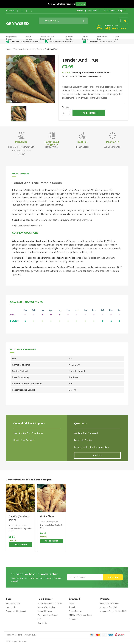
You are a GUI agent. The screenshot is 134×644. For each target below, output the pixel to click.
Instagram (31, 11)
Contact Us (42, 623)
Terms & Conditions (14, 635)
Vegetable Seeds (13, 603)
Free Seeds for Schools (110, 603)
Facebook (17, 11)
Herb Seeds (11, 607)
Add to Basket (90, 113)
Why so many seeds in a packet (50, 603)
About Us (73, 607)
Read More (81, 4)
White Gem (47, 516)
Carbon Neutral (75, 611)
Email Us (97, 455)
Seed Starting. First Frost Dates (28, 433)
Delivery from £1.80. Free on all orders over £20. (81, 76)
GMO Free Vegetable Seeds (80, 615)
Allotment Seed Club (109, 607)
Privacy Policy (30, 635)
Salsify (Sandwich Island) (20, 518)
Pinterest (27, 11)
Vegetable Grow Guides (47, 615)
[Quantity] (65, 113)
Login (40, 619)
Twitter (22, 11)
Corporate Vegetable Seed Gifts (114, 611)
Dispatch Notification (46, 607)
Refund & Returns (45, 611)
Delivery (72, 603)
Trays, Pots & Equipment (16, 611)
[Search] (63, 21)
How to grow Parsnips (24, 440)
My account (74, 619)
